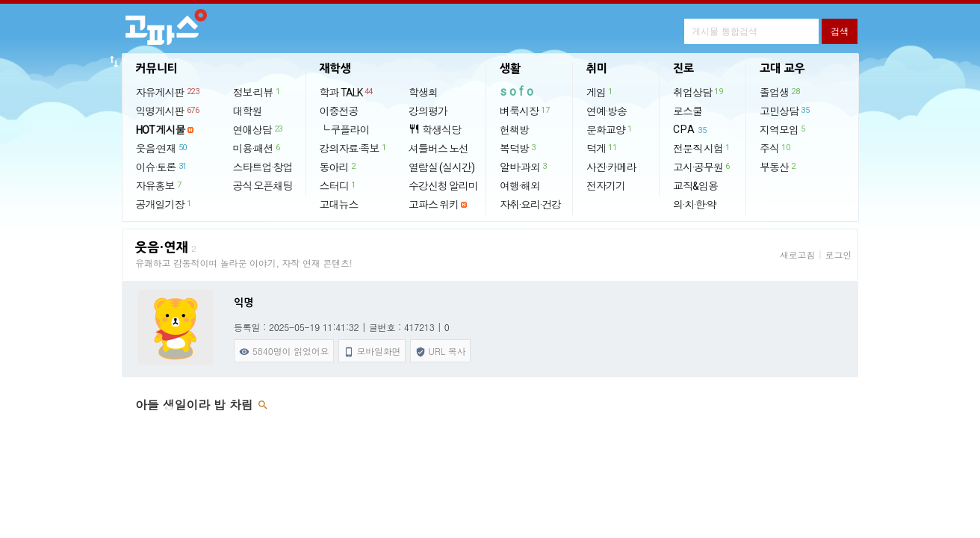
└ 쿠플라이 (345, 130)
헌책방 (514, 130)
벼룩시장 (525, 111)
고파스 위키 (434, 205)
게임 (600, 92)
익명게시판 (168, 111)
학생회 (423, 93)
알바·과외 (524, 167)
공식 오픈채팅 (263, 186)
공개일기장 (164, 204)
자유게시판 (168, 92)
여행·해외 (520, 186)
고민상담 (785, 111)
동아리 (338, 167)
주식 (775, 148)
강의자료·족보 (354, 148)
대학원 (248, 111)
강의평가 (428, 111)
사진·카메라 (611, 167)
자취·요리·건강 (530, 205)
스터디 (338, 185)
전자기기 (606, 186)
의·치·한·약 (695, 205)
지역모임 (783, 129)
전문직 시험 (702, 148)
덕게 (602, 148)
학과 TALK (347, 92)
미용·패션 (257, 148)
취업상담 (698, 92)
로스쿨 (688, 111)
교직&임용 (695, 186)
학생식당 (435, 130)
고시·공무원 (702, 167)
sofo (518, 92)
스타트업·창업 (263, 167)
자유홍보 (159, 185)
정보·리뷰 (257, 92)
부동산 (778, 167)
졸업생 (780, 92)
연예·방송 (607, 111)
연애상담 (258, 129)
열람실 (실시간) (441, 167)
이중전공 (339, 111)
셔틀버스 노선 (438, 149)
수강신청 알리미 (443, 186)
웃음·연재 (162, 148)
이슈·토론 (162, 167)
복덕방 (518, 148)
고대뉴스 (339, 205)
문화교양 (610, 129)
